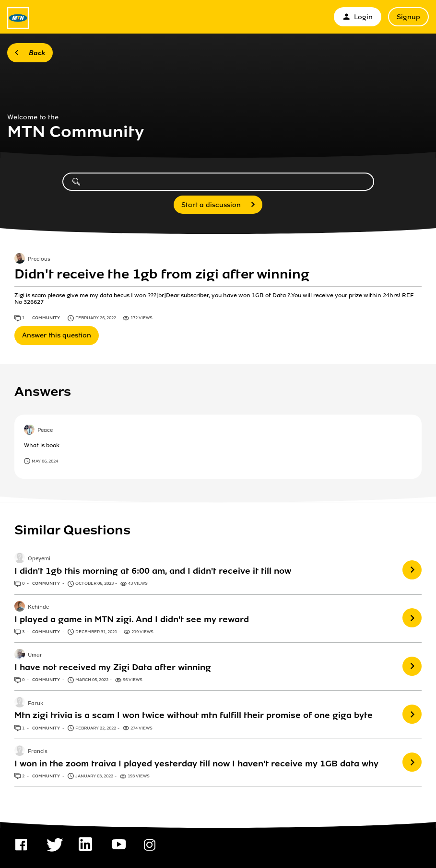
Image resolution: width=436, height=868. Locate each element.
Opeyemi (39, 559)
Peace (45, 430)
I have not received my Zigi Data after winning (113, 667)
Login (358, 17)
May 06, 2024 (45, 461)
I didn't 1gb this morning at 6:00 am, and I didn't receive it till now (153, 571)
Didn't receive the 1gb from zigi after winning (162, 274)
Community (47, 318)
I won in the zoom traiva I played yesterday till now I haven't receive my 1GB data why (196, 764)
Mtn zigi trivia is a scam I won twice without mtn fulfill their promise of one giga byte (194, 715)
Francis (38, 752)
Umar (35, 655)
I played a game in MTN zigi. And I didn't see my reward (132, 619)
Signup (408, 17)
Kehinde (38, 607)
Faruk (35, 704)
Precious (39, 260)
